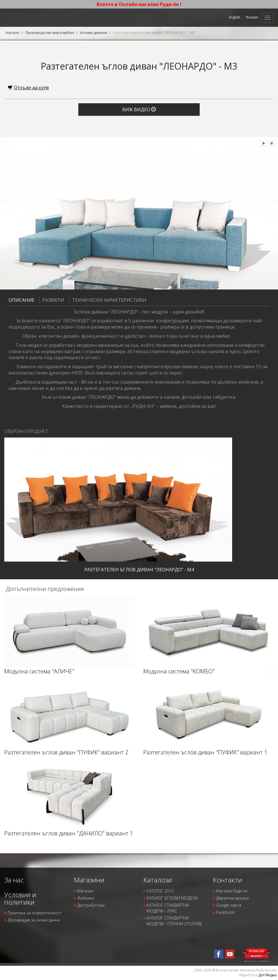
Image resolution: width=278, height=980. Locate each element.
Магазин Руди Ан (232, 891)
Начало (13, 33)
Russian (252, 17)
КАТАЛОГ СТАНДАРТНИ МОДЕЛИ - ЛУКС (168, 908)
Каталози (158, 880)
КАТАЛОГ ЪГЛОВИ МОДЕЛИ (172, 898)
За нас (14, 880)
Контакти (227, 880)
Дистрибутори (91, 905)
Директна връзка (232, 898)
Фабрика (86, 898)
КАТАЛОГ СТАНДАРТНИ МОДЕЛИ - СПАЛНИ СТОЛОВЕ (174, 921)
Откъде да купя (28, 88)
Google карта (229, 905)
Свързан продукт (26, 431)
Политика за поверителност (34, 913)
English (235, 17)
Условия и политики (20, 898)
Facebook (225, 912)
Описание (22, 300)
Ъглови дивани (94, 33)
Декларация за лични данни (34, 920)
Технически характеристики (108, 300)
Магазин (85, 891)
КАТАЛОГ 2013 (160, 891)
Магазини (89, 880)
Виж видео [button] (139, 110)
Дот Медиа (267, 975)
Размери (52, 300)
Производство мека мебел (50, 33)
